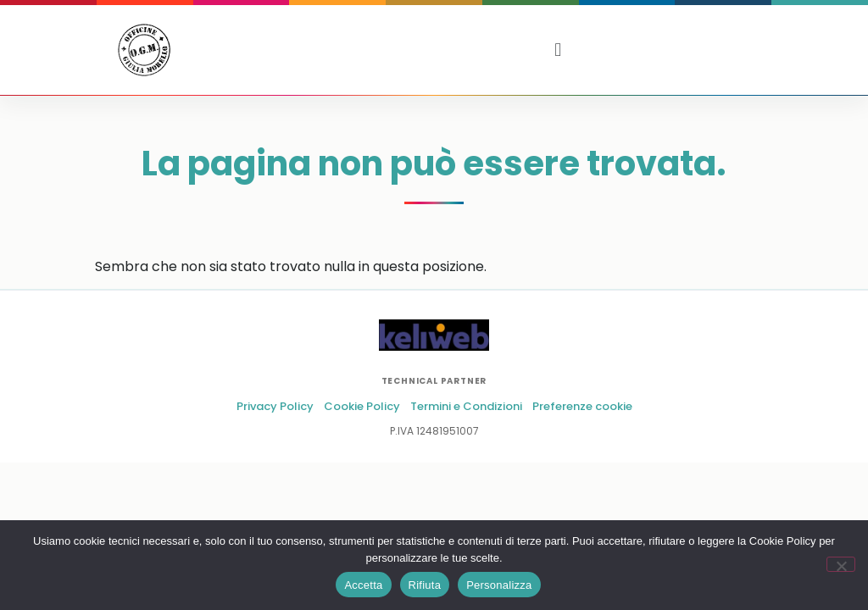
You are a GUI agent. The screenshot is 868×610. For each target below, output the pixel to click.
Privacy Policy (275, 406)
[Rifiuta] (841, 564)
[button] (558, 50)
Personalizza (499, 585)
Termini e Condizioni (466, 406)
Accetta (363, 585)
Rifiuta (425, 585)
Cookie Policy (362, 406)
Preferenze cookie (582, 406)
